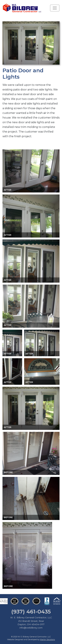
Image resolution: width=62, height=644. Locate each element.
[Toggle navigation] (55, 8)
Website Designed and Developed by (31, 639)
